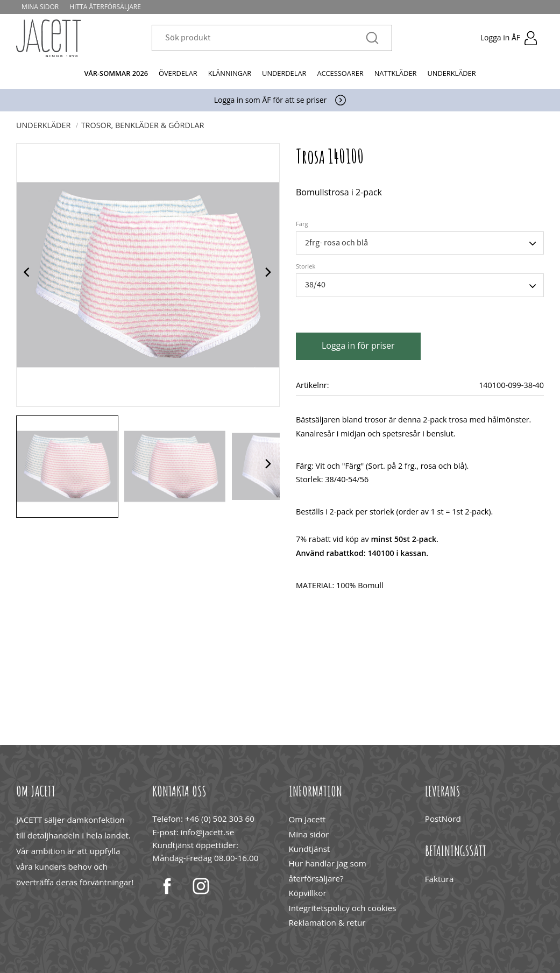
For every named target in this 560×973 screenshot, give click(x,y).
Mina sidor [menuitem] (40, 7)
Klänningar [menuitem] (230, 73)
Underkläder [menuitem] (451, 73)
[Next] (268, 275)
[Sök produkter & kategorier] (265, 38)
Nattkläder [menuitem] (396, 73)
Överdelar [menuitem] (178, 73)
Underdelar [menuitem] (284, 73)
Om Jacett (307, 819)
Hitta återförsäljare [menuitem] (105, 7)
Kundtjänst (310, 849)
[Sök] (372, 38)
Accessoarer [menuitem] (340, 73)
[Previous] (28, 275)
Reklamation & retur (327, 922)
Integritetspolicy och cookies (343, 908)
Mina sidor (309, 834)
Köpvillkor (308, 893)
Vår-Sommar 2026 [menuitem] (116, 73)
